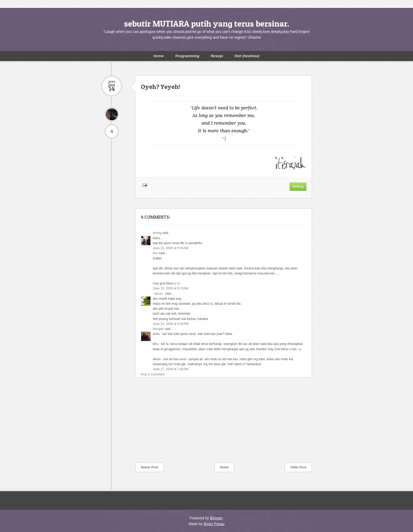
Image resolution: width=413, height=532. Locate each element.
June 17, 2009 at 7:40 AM (171, 369)
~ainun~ (158, 294)
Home (159, 56)
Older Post (298, 467)
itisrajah (158, 329)
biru (155, 253)
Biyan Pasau (214, 524)
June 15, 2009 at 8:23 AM (171, 288)
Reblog (298, 187)
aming (157, 233)
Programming (187, 56)
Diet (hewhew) (247, 56)
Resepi (217, 56)
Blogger (216, 518)
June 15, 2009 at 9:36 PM (171, 324)
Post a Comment (153, 374)
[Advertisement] (141, 423)
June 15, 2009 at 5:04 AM (171, 248)
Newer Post (149, 467)
